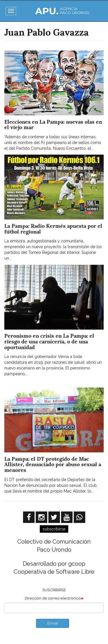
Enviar (53, 623)
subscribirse (54, 529)
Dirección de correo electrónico (53, 598)
